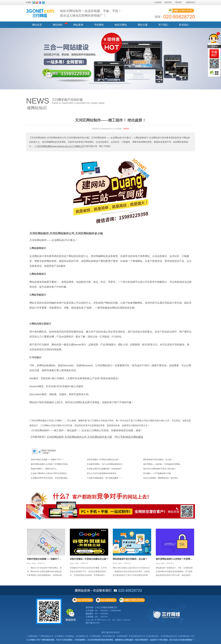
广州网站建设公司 (46, 636)
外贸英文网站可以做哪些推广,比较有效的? (104, 469)
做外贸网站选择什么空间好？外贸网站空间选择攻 (174, 559)
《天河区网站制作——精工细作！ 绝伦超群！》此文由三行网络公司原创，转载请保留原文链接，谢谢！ (86, 430)
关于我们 (163, 25)
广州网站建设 (32, 636)
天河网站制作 (122, 636)
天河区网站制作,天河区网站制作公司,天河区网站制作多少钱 (66, 233)
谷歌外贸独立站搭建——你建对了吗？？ (47, 460)
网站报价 (58, 25)
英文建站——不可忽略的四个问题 (157, 473)
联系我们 (184, 25)
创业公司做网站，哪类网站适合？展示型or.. (161, 478)
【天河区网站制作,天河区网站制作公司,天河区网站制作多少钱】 (60, 138)
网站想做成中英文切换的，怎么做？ (158, 460)
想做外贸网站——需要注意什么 (44, 469)
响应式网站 (121, 25)
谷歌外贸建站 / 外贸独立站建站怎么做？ (103, 460)
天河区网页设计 (153, 636)
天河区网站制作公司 (137, 636)
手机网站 (99, 25)
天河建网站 (69, 636)
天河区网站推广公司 (186, 636)
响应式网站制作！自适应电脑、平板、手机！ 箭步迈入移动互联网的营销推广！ (91, 13)
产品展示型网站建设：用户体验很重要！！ (104, 478)
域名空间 (168, 2)
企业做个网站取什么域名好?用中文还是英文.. (49, 473)
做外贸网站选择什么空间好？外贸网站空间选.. (50, 464)
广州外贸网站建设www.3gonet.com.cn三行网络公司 (59, 146)
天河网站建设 (95, 636)
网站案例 (78, 25)
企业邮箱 (158, 2)
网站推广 (179, 2)
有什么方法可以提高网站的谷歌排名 (102, 473)
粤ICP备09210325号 (111, 632)
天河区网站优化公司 (169, 636)
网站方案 (143, 25)
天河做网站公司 (82, 636)
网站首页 (37, 25)
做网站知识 (191, 2)
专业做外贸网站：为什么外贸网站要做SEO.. (105, 464)
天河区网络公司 (109, 636)
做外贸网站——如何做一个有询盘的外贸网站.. (162, 464)
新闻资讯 (96, 129)
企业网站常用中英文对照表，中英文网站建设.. (50, 478)
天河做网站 (59, 636)
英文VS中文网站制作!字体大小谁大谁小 (159, 469)
